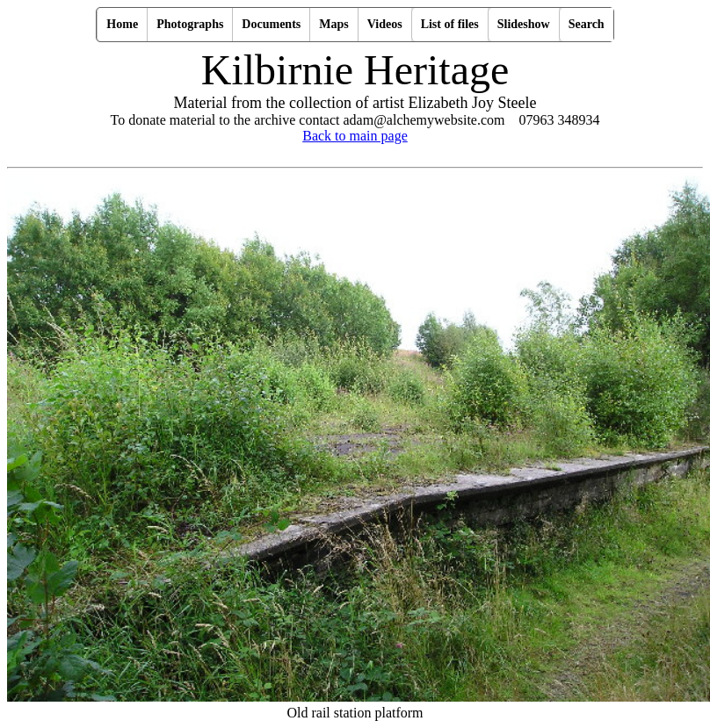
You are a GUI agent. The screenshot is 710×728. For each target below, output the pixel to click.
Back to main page (355, 136)
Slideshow (524, 24)
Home (122, 24)
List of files (450, 24)
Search (587, 24)
